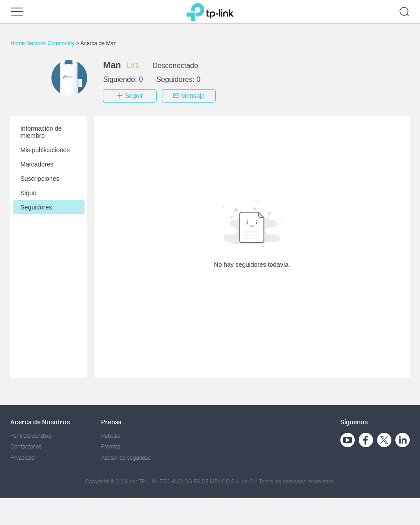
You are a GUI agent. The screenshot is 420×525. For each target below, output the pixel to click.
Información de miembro (41, 132)
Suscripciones (40, 179)
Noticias (110, 436)
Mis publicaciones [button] (45, 150)
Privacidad (22, 458)
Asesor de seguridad (126, 458)
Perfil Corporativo (31, 436)
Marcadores (37, 164)
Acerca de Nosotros (40, 422)
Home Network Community (43, 43)
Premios (111, 446)
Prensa (111, 422)
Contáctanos (26, 446)
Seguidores (36, 207)
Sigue (28, 193)
